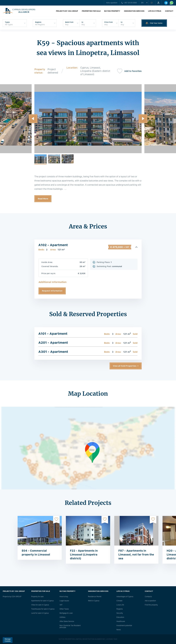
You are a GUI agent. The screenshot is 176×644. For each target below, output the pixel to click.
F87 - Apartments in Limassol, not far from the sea (136, 555)
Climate (119, 601)
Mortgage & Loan (66, 613)
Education (120, 617)
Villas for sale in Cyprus (40, 605)
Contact (169, 11)
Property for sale (37, 597)
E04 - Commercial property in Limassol (36, 553)
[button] (33, 119)
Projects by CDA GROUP (67, 11)
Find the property (151, 605)
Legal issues (64, 601)
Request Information (52, 291)
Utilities (62, 617)
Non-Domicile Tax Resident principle (70, 626)
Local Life (120, 605)
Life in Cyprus (155, 11)
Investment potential (124, 626)
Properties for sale (91, 11)
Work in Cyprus (94, 601)
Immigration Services (134, 11)
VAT (61, 605)
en (142, 3)
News (119, 630)
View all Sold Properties (125, 366)
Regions (120, 609)
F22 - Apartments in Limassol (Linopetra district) (84, 555)
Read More (43, 199)
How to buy (64, 597)
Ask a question (112, 3)
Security (120, 613)
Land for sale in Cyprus (40, 613)
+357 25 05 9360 (129, 3)
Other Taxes (64, 609)
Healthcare (121, 621)
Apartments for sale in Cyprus (42, 601)
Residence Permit (95, 597)
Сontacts (148, 597)
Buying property (112, 11)
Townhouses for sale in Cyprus (43, 609)
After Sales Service (67, 621)
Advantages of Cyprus (125, 597)
